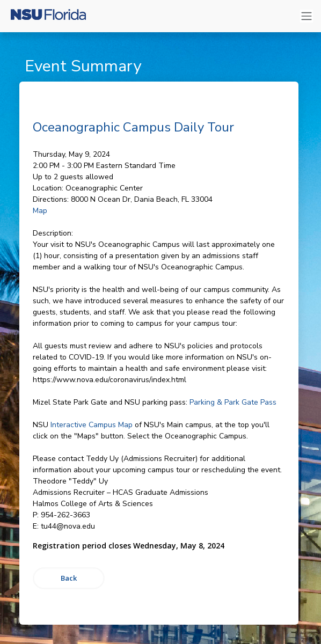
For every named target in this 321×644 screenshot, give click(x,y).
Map (40, 211)
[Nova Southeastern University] (48, 16)
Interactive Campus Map (92, 425)
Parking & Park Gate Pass (233, 402)
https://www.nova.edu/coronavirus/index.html (110, 380)
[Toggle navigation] (307, 16)
